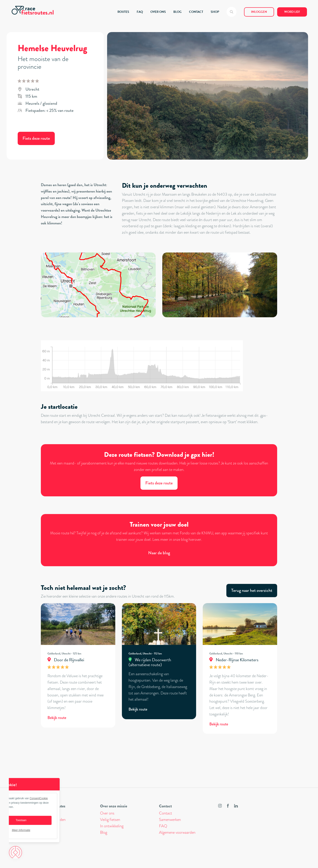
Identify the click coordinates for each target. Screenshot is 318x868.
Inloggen (259, 12)
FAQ (140, 12)
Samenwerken (170, 820)
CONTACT (196, 12)
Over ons (107, 813)
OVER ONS (158, 12)
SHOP (215, 12)
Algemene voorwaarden (177, 832)
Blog (104, 832)
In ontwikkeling (112, 826)
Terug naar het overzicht (252, 590)
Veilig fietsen (110, 820)
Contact (166, 813)
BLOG (177, 12)
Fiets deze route (36, 138)
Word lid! (292, 12)
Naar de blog (159, 553)
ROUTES (123, 12)
